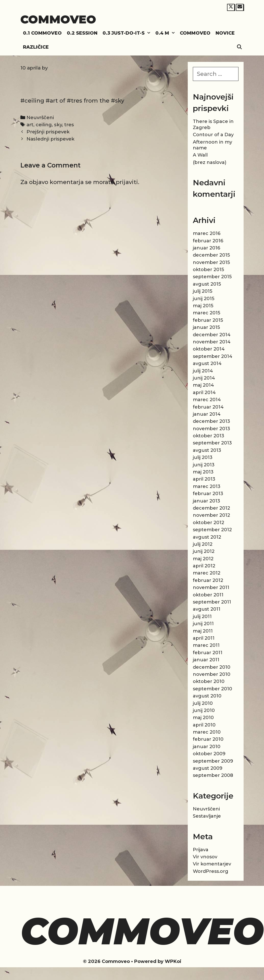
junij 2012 (204, 551)
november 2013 (211, 429)
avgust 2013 (207, 450)
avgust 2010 (207, 696)
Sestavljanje (207, 816)
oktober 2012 (209, 523)
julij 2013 (203, 457)
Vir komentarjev (212, 864)
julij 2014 (203, 371)
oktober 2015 (208, 270)
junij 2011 (203, 624)
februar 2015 (208, 320)
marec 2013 (207, 486)
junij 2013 (204, 465)
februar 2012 (208, 580)
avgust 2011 (207, 609)
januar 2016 (206, 248)
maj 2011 (203, 631)
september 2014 (213, 356)
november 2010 (212, 674)
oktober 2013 (209, 436)
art (30, 125)
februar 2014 (208, 407)
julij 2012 (203, 544)
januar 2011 (206, 660)
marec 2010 (207, 732)
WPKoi (173, 961)
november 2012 (211, 515)
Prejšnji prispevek (48, 132)
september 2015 (212, 277)
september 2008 (213, 775)
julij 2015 (203, 291)
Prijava (201, 850)
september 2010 (212, 689)
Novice (225, 33)
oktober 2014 (209, 349)
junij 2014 (204, 378)
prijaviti (127, 182)
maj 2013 (203, 472)
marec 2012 (207, 573)
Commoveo (58, 19)
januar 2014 (207, 414)
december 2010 (212, 667)
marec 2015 (206, 313)
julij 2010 (203, 703)
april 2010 (204, 725)
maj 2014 (203, 385)
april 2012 (204, 566)
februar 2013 (208, 494)
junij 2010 (204, 710)
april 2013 (204, 479)
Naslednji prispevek (51, 139)
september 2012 (212, 530)
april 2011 (204, 638)
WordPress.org (211, 871)
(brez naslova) (210, 162)
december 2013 (211, 421)
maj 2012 (203, 559)
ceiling (44, 125)
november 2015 (211, 262)
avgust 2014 (207, 363)
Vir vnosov (205, 857)
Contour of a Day (213, 135)
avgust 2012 (207, 537)
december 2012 (211, 508)
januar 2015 (206, 327)
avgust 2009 (208, 768)
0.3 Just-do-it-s (128, 33)
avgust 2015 (207, 284)
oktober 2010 (209, 681)
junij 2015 (204, 299)
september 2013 (212, 443)
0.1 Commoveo (42, 33)
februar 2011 (208, 653)
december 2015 (211, 255)
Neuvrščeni (40, 117)
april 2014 (204, 393)
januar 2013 (206, 501)
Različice (36, 47)
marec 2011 (206, 645)
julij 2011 (202, 617)
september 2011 (212, 602)
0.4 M (166, 33)
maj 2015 (203, 306)
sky (58, 125)
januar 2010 (207, 747)
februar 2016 (208, 241)
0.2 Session (82, 33)
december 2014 (212, 335)
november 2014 (212, 342)
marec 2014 (207, 400)
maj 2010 (203, 718)
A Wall (200, 155)
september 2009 (213, 761)
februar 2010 (208, 739)
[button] (149, 33)
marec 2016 (207, 233)
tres (69, 125)
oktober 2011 (208, 595)
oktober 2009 (209, 754)
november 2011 (211, 587)
